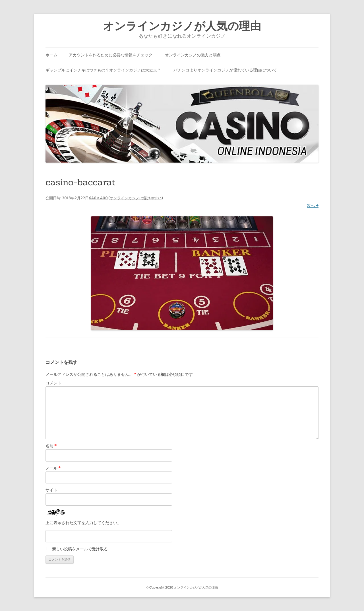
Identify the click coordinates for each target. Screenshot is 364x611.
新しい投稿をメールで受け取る (80, 549)
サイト (51, 490)
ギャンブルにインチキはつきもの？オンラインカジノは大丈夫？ (103, 70)
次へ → (313, 206)
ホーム (51, 55)
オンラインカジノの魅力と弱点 (193, 55)
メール (53, 468)
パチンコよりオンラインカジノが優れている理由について (225, 70)
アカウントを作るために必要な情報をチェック (111, 55)
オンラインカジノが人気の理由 (182, 26)
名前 (51, 446)
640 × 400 (98, 198)
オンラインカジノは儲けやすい (136, 198)
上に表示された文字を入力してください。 (83, 523)
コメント (53, 383)
